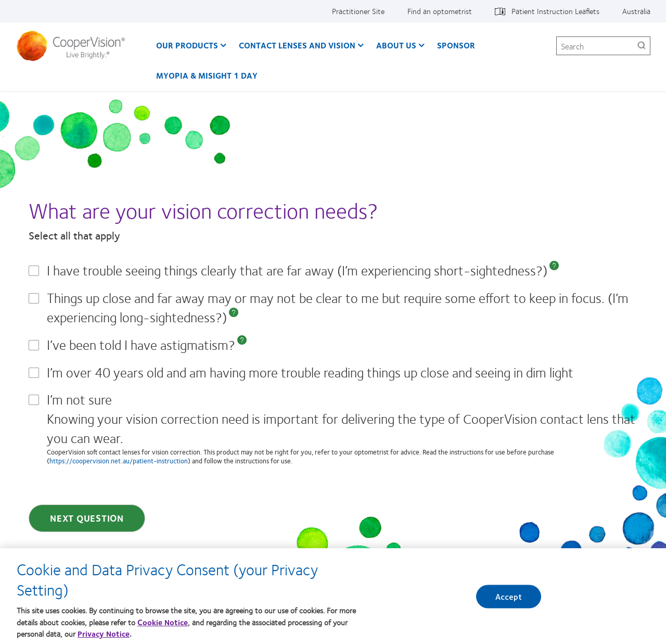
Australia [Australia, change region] (636, 11)
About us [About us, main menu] (396, 45)
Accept (509, 600)
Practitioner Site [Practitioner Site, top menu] (358, 11)
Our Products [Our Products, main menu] (187, 45)
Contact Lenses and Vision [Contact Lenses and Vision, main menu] (297, 45)
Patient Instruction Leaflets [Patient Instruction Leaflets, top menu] (555, 11)
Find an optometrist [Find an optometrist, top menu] (440, 11)
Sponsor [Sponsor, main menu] (456, 45)
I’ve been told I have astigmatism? (141, 344)
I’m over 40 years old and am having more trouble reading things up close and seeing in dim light (310, 372)
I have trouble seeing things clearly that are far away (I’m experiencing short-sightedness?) (297, 270)
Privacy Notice (104, 637)
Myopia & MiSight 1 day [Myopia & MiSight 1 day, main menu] (207, 75)
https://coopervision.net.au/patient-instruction (119, 461)
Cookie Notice (163, 625)
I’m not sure (342, 427)
